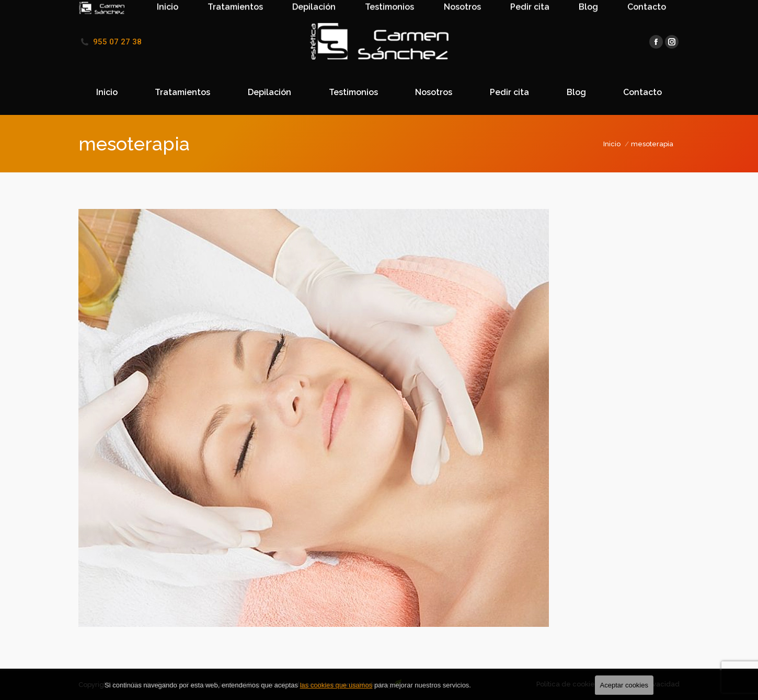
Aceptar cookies (624, 685)
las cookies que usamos (336, 685)
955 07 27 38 (117, 42)
